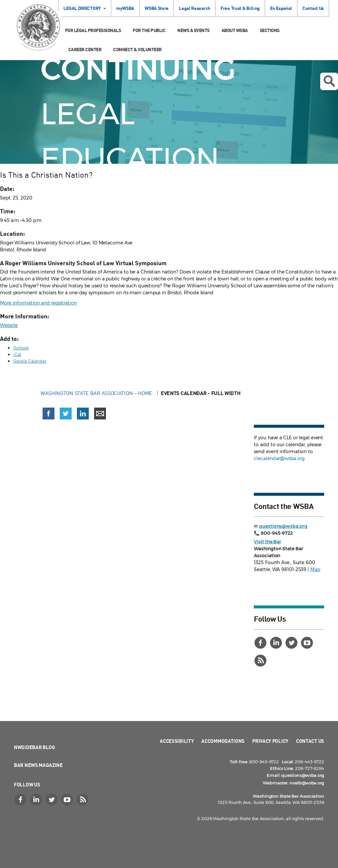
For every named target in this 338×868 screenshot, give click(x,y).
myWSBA (125, 8)
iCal (17, 354)
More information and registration (38, 303)
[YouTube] (308, 643)
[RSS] (261, 661)
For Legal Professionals (93, 30)
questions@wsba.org (283, 526)
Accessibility (177, 741)
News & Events (193, 30)
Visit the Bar (268, 542)
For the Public (149, 30)
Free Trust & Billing (240, 8)
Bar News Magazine (38, 765)
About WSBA (235, 30)
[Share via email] (100, 414)
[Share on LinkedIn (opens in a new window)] (83, 414)
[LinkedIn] (277, 643)
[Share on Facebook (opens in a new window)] (49, 414)
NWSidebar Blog (34, 747)
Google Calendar (30, 361)
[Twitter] (292, 643)
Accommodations (223, 741)
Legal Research (195, 8)
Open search (329, 81)
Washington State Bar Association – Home (97, 393)
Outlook (21, 348)
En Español (281, 8)
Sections (270, 30)
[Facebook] (261, 643)
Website (9, 325)
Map (315, 569)
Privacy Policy (270, 741)
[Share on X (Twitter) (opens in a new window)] (66, 414)
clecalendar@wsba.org (279, 458)
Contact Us (313, 8)
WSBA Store (157, 8)
